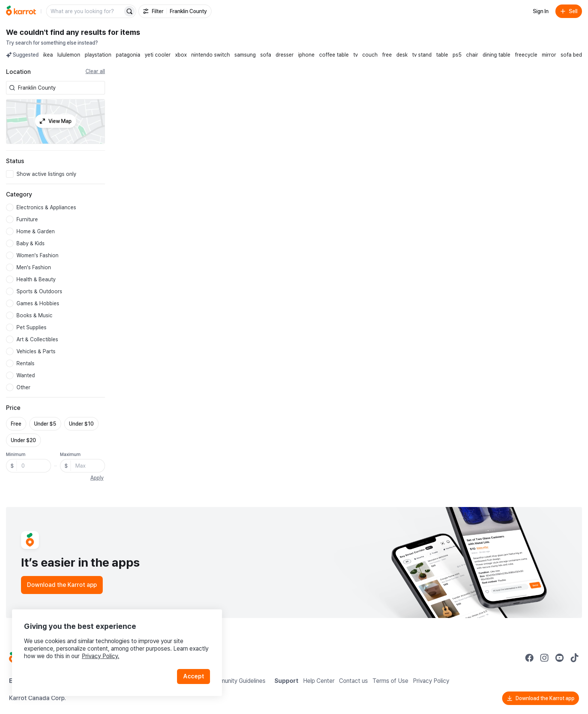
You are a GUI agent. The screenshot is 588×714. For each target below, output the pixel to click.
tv (355, 55)
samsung (245, 55)
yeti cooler (158, 55)
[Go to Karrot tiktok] (574, 658)
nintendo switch (211, 55)
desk (402, 55)
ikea (48, 55)
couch (370, 55)
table (442, 55)
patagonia (128, 55)
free (387, 55)
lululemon (69, 55)
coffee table (334, 55)
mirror (549, 55)
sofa (266, 55)
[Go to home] (21, 11)
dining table (496, 55)
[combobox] (60, 88)
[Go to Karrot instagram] (544, 658)
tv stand (422, 55)
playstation (98, 55)
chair (472, 55)
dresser (285, 55)
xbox (181, 55)
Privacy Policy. (100, 656)
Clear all (95, 71)
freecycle (526, 55)
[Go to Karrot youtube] (559, 658)
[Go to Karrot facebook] (529, 658)
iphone (306, 55)
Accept (193, 676)
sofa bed (571, 55)
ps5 (457, 55)
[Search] (129, 11)
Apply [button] (97, 478)
